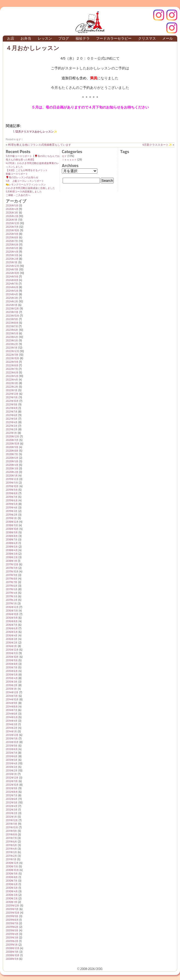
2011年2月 (11, 856)
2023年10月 (12, 316)
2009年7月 (12, 923)
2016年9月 (12, 618)
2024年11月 (12, 270)
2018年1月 (11, 561)
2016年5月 (12, 632)
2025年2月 (12, 259)
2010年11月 (12, 867)
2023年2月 (12, 344)
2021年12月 (12, 394)
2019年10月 (12, 486)
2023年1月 (12, 348)
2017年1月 (11, 604)
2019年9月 (12, 490)
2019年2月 (12, 515)
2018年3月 (12, 554)
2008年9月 (12, 959)
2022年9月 (12, 362)
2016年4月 (12, 636)
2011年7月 (11, 838)
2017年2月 (12, 600)
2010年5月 (12, 888)
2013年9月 (12, 746)
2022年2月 (12, 387)
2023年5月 (12, 334)
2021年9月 (12, 405)
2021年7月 (12, 412)
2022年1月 (12, 390)
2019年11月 (12, 483)
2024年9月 (12, 277)
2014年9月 (12, 703)
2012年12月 (12, 778)
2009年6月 (12, 927)
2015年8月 (12, 664)
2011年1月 (11, 859)
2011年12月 (12, 820)
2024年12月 (12, 266)
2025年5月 (12, 248)
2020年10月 (13, 444)
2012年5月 (12, 803)
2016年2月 (12, 643)
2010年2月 (12, 899)
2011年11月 (11, 824)
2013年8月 (12, 749)
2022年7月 (12, 369)
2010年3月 (12, 895)
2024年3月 (12, 298)
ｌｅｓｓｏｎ (69, 160)
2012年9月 (12, 788)
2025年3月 (12, 255)
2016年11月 (12, 611)
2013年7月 (12, 753)
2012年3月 (12, 810)
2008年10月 (13, 955)
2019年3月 (12, 511)
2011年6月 (11, 842)
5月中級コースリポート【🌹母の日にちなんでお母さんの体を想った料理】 (33, 158)
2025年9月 (12, 234)
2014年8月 (12, 707)
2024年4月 (12, 294)
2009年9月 (12, 916)
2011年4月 (11, 849)
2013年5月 (12, 760)
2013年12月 (12, 735)
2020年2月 (12, 472)
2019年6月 (12, 501)
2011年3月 (11, 852)
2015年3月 (12, 682)
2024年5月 (12, 291)
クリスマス (147, 38)
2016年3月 (12, 639)
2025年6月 (12, 245)
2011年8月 (11, 835)
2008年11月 (12, 952)
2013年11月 (12, 739)
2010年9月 (12, 874)
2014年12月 (12, 692)
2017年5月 (12, 589)
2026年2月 (12, 216)
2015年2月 (12, 685)
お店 (11, 38)
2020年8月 (12, 451)
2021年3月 (12, 426)
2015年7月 (12, 668)
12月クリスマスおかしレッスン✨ (36, 132)
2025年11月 (12, 227)
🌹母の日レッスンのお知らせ (22, 177)
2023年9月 (12, 319)
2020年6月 (12, 458)
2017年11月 (12, 568)
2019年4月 (12, 508)
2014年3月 (12, 724)
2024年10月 (12, 273)
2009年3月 (12, 938)
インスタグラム (172, 15)
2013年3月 (12, 767)
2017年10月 (12, 572)
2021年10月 (12, 401)
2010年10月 (12, 870)
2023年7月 (12, 326)
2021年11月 (12, 397)
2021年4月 (12, 422)
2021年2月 (12, 429)
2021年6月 (12, 415)
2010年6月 (12, 884)
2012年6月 (12, 799)
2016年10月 (12, 614)
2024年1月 (12, 305)
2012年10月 (12, 785)
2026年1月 (12, 220)
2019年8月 (12, 493)
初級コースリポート (17, 174)
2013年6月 (12, 756)
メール (168, 38)
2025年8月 (12, 238)
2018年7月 (12, 540)
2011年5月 (11, 845)
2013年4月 (12, 763)
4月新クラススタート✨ (157, 145)
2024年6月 (12, 287)
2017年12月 (12, 564)
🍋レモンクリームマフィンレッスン (26, 185)
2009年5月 (12, 931)
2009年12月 (12, 906)
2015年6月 (12, 671)
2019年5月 (12, 504)
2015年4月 (12, 678)
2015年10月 (12, 657)
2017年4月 (12, 593)
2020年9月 (12, 447)
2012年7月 (12, 795)
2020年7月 (12, 454)
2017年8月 (12, 579)
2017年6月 (12, 586)
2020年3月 (12, 469)
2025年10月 (12, 230)
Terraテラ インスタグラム (172, 28)
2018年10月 (12, 529)
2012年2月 (12, 813)
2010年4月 (12, 891)
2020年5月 (12, 461)
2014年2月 (12, 728)
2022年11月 (12, 355)
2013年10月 (12, 742)
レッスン (45, 38)
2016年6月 (12, 628)
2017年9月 (12, 575)
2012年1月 (11, 817)
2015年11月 (12, 653)
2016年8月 (12, 621)
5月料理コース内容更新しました (24, 192)
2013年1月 (11, 774)
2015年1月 (11, 689)
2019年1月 (11, 518)
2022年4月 (12, 380)
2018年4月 (12, 550)
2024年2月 (12, 302)
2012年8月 (12, 792)
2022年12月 (12, 351)
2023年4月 (12, 337)
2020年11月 (12, 440)
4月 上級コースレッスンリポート (25, 181)
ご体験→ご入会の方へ (18, 195)
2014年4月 (12, 721)
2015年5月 (12, 675)
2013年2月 (12, 771)
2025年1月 (12, 262)
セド (19, 139)
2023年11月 (12, 312)
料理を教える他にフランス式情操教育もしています (40, 145)
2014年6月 (12, 714)
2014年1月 (11, 732)
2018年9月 (12, 533)
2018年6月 (12, 543)
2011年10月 (12, 827)
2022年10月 (12, 358)
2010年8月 (12, 877)
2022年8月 (12, 365)
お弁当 (26, 38)
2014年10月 (12, 700)
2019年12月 (12, 479)
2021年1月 (11, 433)
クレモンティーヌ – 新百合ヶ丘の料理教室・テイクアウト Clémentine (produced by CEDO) (90, 22)
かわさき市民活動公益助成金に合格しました (30, 188)
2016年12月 (12, 607)
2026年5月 (12, 206)
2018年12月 (12, 522)
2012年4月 (12, 806)
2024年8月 (12, 280)
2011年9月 (11, 831)
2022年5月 (12, 376)
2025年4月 (12, 252)
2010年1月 (11, 902)
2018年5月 (12, 547)
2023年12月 (12, 309)
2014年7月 (12, 710)
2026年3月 (12, 213)
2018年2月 (12, 557)
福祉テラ (83, 38)
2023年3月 (12, 341)
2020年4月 (12, 465)
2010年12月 (12, 863)
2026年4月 (12, 209)
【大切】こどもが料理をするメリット (27, 170)
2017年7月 (11, 582)
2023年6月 (12, 330)
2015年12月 (12, 650)
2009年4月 (12, 934)
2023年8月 (12, 323)
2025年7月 (12, 241)
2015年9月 (12, 660)
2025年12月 (12, 223)
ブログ (64, 38)
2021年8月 (12, 408)
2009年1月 (12, 945)
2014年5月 (12, 717)
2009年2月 (12, 941)
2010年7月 (12, 881)
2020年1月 (12, 476)
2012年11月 (12, 781)
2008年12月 (13, 948)
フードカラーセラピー (114, 38)
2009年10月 (13, 913)
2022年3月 (12, 383)
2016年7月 (12, 625)
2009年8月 (12, 920)
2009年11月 (12, 909)
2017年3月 (12, 596)
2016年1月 (11, 646)
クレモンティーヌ (159, 15)
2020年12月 (12, 437)
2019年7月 (12, 497)
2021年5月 (12, 419)
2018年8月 (12, 536)
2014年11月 (12, 696)
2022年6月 (12, 373)
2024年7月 (12, 284)
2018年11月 (12, 525)
